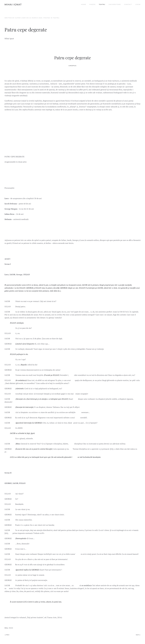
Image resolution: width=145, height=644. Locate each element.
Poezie (92, 4)
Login (138, 4)
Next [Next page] (138, 635)
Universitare (115, 4)
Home (84, 4)
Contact (128, 4)
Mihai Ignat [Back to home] (13, 5)
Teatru (102, 4)
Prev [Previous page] (7, 635)
